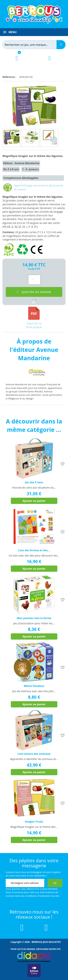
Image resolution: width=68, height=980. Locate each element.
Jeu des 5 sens (34, 482)
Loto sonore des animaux (34, 754)
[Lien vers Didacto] (34, 957)
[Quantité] (34, 280)
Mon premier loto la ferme (34, 618)
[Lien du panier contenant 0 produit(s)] (17, 61)
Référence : (10, 77)
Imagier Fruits (34, 822)
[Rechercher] (32, 45)
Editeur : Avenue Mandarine (21, 163)
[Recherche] (61, 45)
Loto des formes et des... (34, 550)
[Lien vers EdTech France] (34, 976)
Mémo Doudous (34, 686)
